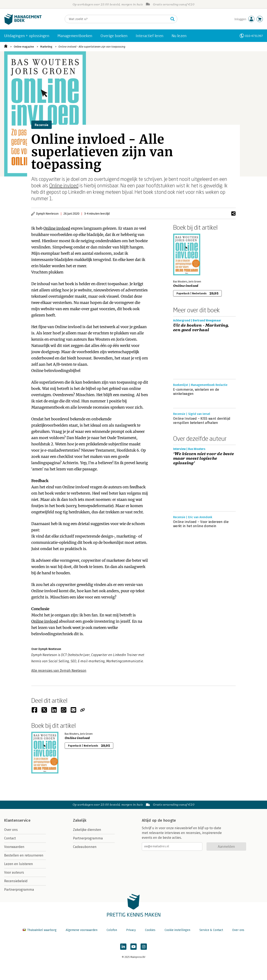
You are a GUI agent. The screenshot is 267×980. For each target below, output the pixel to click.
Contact (10, 838)
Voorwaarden (14, 847)
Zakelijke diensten (87, 830)
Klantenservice (17, 820)
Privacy (131, 930)
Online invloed (64, 185)
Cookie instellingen (177, 930)
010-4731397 (254, 36)
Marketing (46, 47)
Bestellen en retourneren (24, 855)
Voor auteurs (14, 872)
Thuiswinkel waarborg (40, 930)
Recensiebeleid (16, 881)
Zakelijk (80, 820)
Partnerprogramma (19, 890)
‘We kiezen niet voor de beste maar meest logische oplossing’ (204, 459)
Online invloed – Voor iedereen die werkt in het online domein (201, 524)
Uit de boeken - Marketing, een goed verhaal (201, 328)
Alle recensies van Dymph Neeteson (59, 671)
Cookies (150, 930)
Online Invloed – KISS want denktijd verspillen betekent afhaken (202, 421)
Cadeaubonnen (85, 847)
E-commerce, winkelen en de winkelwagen (196, 392)
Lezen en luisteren (19, 864)
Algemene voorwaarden (82, 930)
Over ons (11, 830)
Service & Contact (211, 930)
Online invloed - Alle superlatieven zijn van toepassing (92, 47)
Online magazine (24, 47)
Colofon (112, 930)
